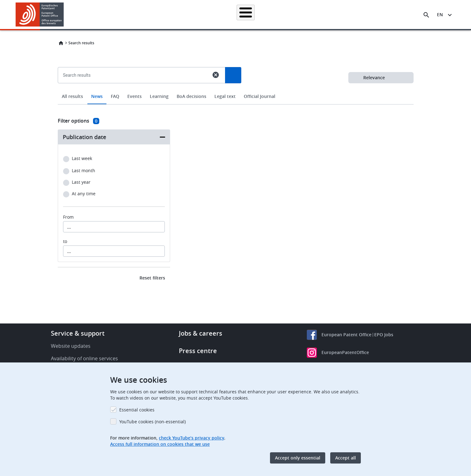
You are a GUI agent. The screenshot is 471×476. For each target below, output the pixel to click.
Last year (81, 182)
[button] (65, 15)
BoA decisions (191, 96)
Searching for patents (169, 15)
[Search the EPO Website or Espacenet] (426, 15)
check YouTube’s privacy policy (191, 438)
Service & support (78, 333)
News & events (303, 15)
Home (61, 43)
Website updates (71, 346)
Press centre (198, 351)
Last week (82, 159)
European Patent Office (346, 335)
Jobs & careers (201, 333)
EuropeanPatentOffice (345, 352)
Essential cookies (137, 410)
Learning (337, 15)
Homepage (127, 15)
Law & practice (264, 15)
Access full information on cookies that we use (160, 444)
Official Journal (260, 96)
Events (135, 96)
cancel (216, 75)
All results (72, 96)
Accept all (346, 458)
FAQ (115, 96)
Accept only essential (298, 458)
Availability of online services (84, 358)
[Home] (40, 15)
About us (366, 15)
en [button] (440, 15)
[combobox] (236, 90)
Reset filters (152, 278)
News (97, 96)
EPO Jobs (384, 335)
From (68, 217)
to (65, 241)
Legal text (225, 96)
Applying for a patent (219, 15)
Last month (83, 171)
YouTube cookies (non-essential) (152, 422)
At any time (84, 194)
